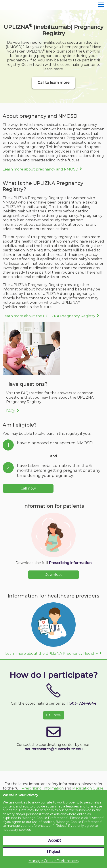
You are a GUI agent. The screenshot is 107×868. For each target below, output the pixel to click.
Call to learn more (53, 83)
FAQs (11, 411)
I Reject (54, 852)
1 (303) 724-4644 (81, 703)
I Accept (54, 840)
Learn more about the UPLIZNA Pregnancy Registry (49, 316)
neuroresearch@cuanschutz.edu (54, 749)
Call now (28, 488)
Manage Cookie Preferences (53, 861)
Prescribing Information (70, 563)
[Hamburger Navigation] (101, 5)
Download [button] (54, 575)
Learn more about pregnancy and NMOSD (40, 169)
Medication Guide (88, 788)
